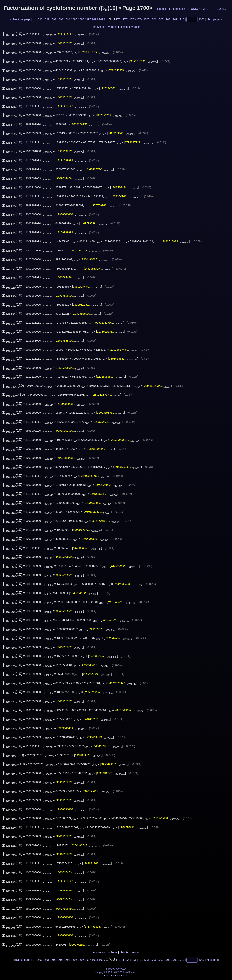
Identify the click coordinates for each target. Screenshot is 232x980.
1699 (102, 19)
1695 (74, 19)
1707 (160, 19)
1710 (181, 19)
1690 (39, 19)
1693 (60, 19)
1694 (67, 19)
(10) (12, 34)
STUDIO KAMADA (199, 9)
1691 (46, 19)
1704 (140, 19)
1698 (95, 19)
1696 (81, 19)
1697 (88, 19)
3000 (201, 19)
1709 (174, 19)
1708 (167, 19)
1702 (126, 19)
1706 (154, 19)
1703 (133, 19)
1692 (53, 19)
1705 (147, 19)
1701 (119, 19)
